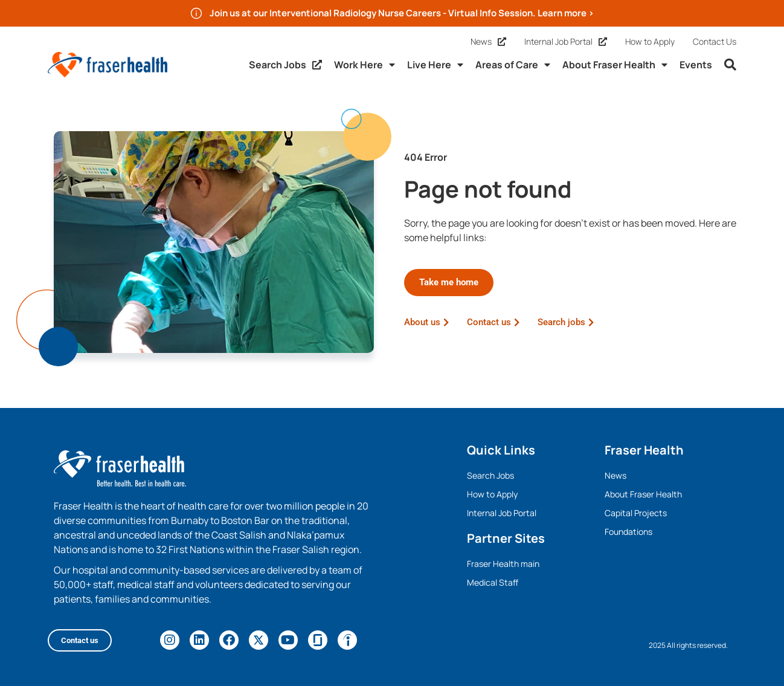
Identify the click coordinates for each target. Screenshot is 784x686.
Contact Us (715, 41)
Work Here (365, 65)
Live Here (435, 65)
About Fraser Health (615, 65)
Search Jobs (285, 65)
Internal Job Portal (566, 41)
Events (696, 65)
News (488, 41)
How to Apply (650, 41)
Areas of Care (513, 65)
